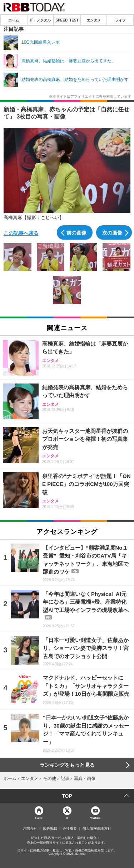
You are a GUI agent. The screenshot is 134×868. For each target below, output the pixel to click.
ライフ (120, 20)
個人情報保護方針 (97, 829)
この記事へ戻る (21, 233)
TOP (67, 796)
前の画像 (76, 232)
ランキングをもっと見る (67, 765)
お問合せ (30, 829)
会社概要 (70, 829)
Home (39, 818)
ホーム (14, 20)
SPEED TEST (67, 20)
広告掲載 (50, 829)
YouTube (95, 818)
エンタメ (94, 20)
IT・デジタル (40, 20)
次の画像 (112, 232)
